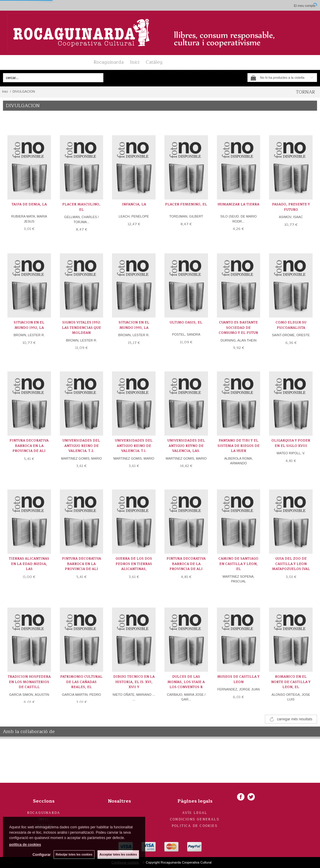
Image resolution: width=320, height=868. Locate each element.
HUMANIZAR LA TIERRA (238, 204)
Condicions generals (195, 819)
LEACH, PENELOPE (134, 216)
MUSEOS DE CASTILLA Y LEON (238, 679)
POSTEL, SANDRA (186, 334)
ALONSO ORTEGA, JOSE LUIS (291, 697)
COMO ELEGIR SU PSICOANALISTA (291, 325)
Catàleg (154, 62)
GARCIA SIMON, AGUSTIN (29, 695)
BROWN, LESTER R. (29, 335)
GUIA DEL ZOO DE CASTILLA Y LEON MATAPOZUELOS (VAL (291, 564)
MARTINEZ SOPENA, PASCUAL (239, 579)
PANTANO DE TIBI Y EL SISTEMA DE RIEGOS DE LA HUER (239, 446)
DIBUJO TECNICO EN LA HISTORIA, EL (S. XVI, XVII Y (134, 682)
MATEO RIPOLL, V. (291, 453)
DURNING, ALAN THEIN (238, 340)
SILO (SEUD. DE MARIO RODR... (239, 219)
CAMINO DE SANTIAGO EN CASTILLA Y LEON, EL (238, 564)
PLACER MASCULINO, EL (81, 207)
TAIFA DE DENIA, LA (29, 204)
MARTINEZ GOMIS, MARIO (81, 458)
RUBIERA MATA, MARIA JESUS (29, 219)
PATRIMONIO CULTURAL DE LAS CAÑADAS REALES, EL (81, 682)
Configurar (42, 855)
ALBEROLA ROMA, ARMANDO (239, 461)
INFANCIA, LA (134, 204)
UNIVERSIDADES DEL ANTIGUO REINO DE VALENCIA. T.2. (81, 446)
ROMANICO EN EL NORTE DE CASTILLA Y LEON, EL (291, 682)
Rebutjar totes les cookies (74, 855)
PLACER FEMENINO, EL (186, 204)
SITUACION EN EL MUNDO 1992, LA (29, 325)
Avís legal (195, 813)
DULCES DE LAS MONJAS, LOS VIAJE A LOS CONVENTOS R (186, 682)
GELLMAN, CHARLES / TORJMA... (82, 219)
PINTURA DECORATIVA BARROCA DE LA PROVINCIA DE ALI (186, 564)
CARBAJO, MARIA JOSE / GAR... (186, 697)
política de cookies (25, 845)
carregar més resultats (295, 719)
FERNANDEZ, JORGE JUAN (238, 689)
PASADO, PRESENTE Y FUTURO (291, 207)
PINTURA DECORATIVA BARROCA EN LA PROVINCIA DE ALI (29, 446)
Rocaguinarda (109, 62)
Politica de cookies (195, 826)
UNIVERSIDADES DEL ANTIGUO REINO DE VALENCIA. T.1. (134, 446)
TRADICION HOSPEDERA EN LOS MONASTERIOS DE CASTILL (29, 682)
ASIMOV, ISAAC (291, 217)
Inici (135, 62)
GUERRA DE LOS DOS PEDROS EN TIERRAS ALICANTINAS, (134, 564)
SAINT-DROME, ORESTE (291, 335)
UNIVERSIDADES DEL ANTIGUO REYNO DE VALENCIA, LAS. (186, 446)
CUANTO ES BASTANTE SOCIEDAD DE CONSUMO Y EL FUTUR (238, 328)
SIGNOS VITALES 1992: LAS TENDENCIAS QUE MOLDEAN (81, 328)
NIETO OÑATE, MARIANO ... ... (134, 697)
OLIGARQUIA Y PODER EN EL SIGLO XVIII (291, 443)
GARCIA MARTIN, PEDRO (81, 695)
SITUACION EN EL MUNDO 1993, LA (134, 325)
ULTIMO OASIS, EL (186, 322)
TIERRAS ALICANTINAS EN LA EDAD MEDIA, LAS (29, 564)
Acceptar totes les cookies (118, 855)
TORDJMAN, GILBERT (186, 216)
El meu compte (305, 6)
